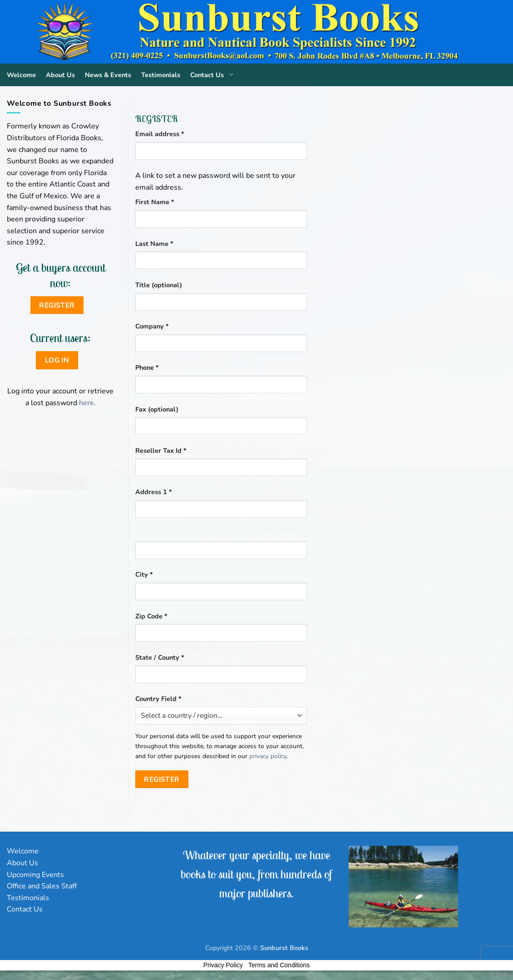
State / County (160, 657)
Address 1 (154, 492)
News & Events (108, 75)
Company (152, 326)
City (144, 574)
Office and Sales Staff (42, 886)
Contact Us (214, 75)
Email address (174, 134)
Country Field (158, 699)
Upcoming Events (35, 875)
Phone (147, 367)
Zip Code (151, 616)
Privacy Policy (223, 965)
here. (87, 403)
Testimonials (161, 75)
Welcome (21, 75)
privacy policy (268, 756)
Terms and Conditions (279, 965)
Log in (57, 360)
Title (159, 285)
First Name (155, 202)
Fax (157, 409)
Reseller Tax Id (161, 451)
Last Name (154, 244)
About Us (60, 75)
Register (162, 779)
